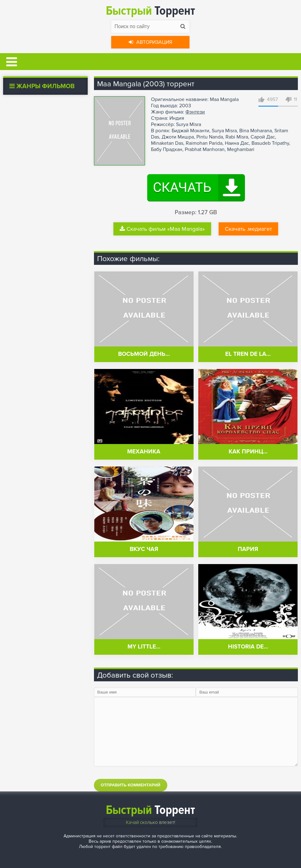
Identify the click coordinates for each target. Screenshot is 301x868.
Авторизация (150, 42)
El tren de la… (248, 354)
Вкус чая (144, 549)
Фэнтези (195, 112)
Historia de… (248, 647)
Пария (248, 549)
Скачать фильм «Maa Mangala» (162, 229)
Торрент (150, 11)
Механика (144, 452)
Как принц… (248, 452)
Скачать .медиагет (248, 229)
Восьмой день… (144, 354)
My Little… (144, 647)
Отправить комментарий (131, 785)
